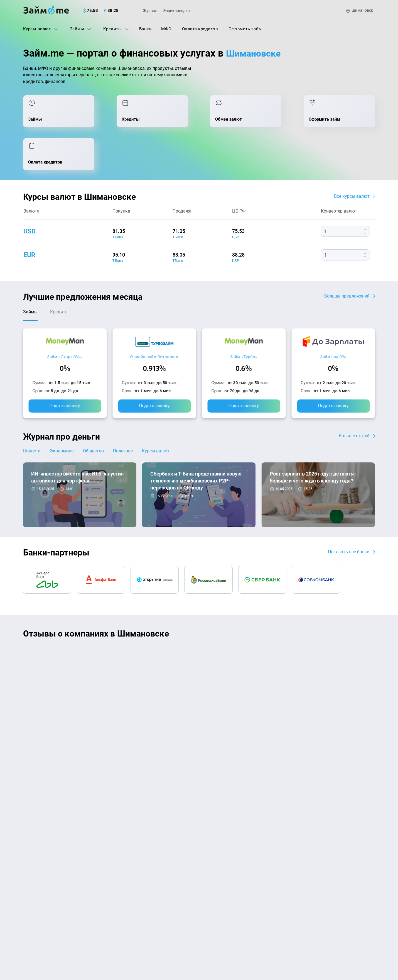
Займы (80, 29)
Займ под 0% (333, 319)
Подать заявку (65, 368)
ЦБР (236, 198)
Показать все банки (349, 514)
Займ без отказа (218, 901)
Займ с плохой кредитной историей (237, 852)
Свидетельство (35, 946)
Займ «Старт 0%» (65, 319)
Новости (32, 413)
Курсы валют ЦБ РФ (43, 864)
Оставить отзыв (199, 687)
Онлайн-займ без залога (154, 319)
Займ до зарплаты (220, 889)
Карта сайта (354, 800)
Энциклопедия (176, 11)
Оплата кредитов (200, 29)
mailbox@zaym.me (319, 835)
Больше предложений (347, 257)
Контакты (97, 800)
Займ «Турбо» (244, 319)
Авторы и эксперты (179, 800)
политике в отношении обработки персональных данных (256, 927)
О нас (29, 800)
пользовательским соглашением (80, 932)
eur (30, 216)
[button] (374, 596)
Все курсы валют (352, 157)
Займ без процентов (222, 876)
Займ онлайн (126, 901)
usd (30, 192)
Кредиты (116, 29)
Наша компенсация (270, 800)
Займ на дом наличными (227, 828)
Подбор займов (128, 864)
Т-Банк (118, 198)
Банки (146, 29)
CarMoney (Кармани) (103, 615)
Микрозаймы (126, 876)
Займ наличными (130, 889)
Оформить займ (245, 29)
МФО (166, 29)
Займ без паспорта (221, 864)
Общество (95, 413)
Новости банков (51, 478)
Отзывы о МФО (38, 889)
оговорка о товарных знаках (195, 941)
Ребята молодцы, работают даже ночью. (69, 625)
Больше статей (354, 398)
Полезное (125, 413)
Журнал (150, 11)
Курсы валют (40, 29)
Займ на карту (216, 840)
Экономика (63, 413)
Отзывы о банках (40, 876)
